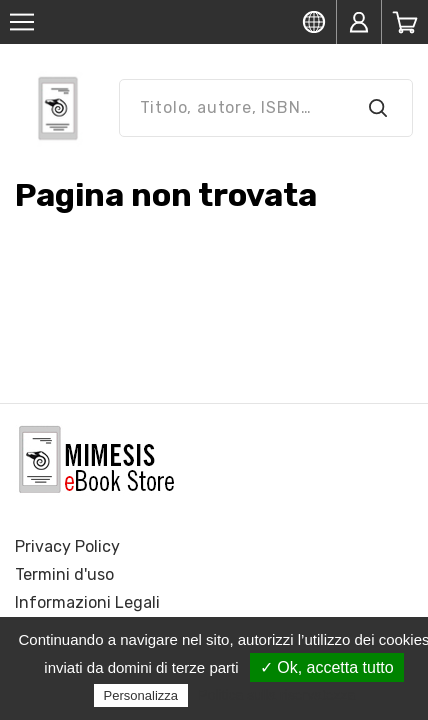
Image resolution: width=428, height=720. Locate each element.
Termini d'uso (64, 574)
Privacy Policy (67, 546)
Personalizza (141, 695)
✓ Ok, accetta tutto (327, 667)
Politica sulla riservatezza (276, 695)
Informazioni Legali (87, 602)
